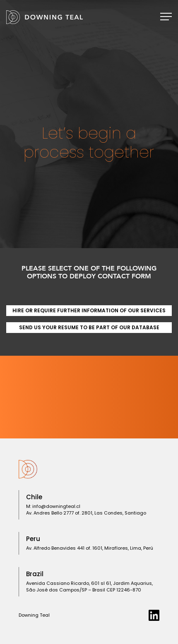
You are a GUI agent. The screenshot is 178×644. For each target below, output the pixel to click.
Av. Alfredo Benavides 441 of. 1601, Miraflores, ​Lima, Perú (90, 548)
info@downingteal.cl (56, 506)
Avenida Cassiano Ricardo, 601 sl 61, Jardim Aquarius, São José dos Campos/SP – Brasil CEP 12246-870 (89, 587)
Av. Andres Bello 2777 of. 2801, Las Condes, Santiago (86, 513)
